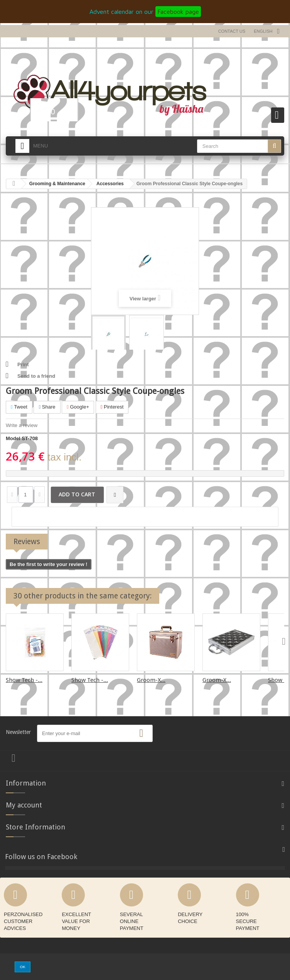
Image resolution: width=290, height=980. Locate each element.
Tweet (19, 407)
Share (47, 407)
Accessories (110, 184)
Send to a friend (36, 376)
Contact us (232, 31)
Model (13, 438)
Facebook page (178, 12)
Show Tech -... (24, 680)
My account (24, 805)
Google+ (78, 407)
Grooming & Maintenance (57, 184)
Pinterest (112, 407)
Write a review (22, 425)
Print (23, 364)
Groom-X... (151, 680)
